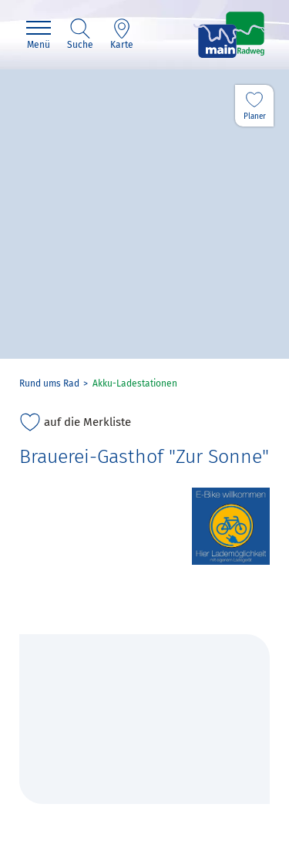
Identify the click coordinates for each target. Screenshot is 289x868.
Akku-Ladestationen (135, 383)
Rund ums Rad (49, 383)
